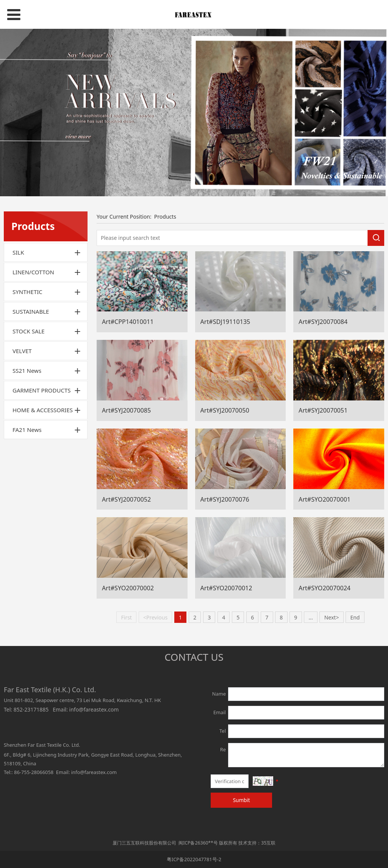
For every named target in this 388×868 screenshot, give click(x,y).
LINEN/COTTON (33, 272)
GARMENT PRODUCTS (42, 390)
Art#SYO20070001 (325, 499)
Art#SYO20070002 (128, 588)
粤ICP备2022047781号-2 (194, 859)
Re (223, 749)
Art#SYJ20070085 (126, 410)
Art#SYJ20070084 (323, 322)
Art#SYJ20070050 (225, 410)
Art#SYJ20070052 (126, 499)
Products (165, 217)
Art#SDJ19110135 (225, 322)
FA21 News (27, 430)
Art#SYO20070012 (226, 588)
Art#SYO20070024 (325, 588)
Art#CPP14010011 (128, 322)
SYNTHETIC (27, 292)
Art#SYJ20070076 (225, 499)
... (311, 617)
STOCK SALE (29, 331)
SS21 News (27, 371)
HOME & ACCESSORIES (43, 410)
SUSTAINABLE (31, 311)
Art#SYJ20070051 (323, 410)
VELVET (22, 351)
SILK (18, 252)
